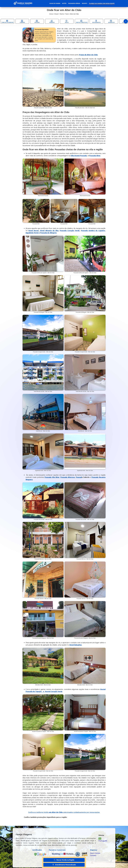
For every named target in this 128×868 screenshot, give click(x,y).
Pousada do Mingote (48, 233)
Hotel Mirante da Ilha (49, 231)
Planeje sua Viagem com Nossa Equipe (102, 3)
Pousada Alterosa (68, 477)
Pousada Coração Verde (70, 231)
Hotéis (64, 3)
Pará (67, 14)
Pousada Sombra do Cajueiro (93, 231)
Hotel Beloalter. (76, 645)
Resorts (85, 3)
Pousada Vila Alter (52, 477)
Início (51, 14)
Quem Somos (95, 853)
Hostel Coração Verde (54, 691)
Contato (93, 855)
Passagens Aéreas (74, 3)
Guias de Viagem (55, 3)
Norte (62, 14)
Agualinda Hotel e (33, 233)
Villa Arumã (79, 156)
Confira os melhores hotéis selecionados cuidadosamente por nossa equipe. (64, 812)
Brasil (56, 14)
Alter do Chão (74, 14)
